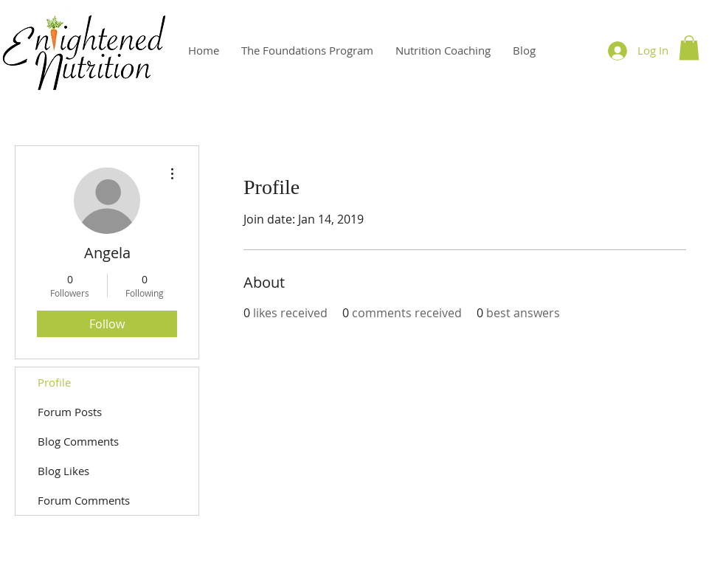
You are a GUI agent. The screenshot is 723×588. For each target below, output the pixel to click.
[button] (689, 48)
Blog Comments (78, 441)
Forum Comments (84, 500)
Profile (54, 382)
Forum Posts (70, 412)
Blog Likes (63, 471)
